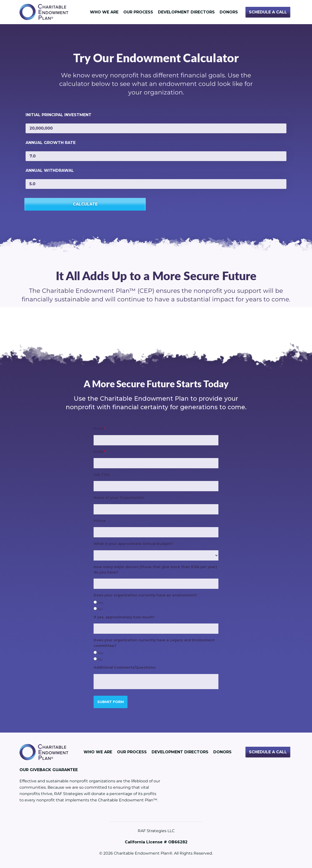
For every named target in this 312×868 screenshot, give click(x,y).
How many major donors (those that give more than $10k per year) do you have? (155, 569)
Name (100, 428)
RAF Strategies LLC (156, 830)
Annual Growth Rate (51, 143)
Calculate (50, 203)
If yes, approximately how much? (124, 616)
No (100, 608)
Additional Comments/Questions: (125, 667)
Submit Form (111, 701)
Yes (101, 602)
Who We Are (104, 12)
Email (99, 451)
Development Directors (186, 12)
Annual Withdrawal (50, 170)
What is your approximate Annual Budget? (133, 543)
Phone (100, 520)
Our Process (138, 12)
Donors (229, 12)
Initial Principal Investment (58, 115)
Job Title (102, 474)
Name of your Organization (119, 497)
